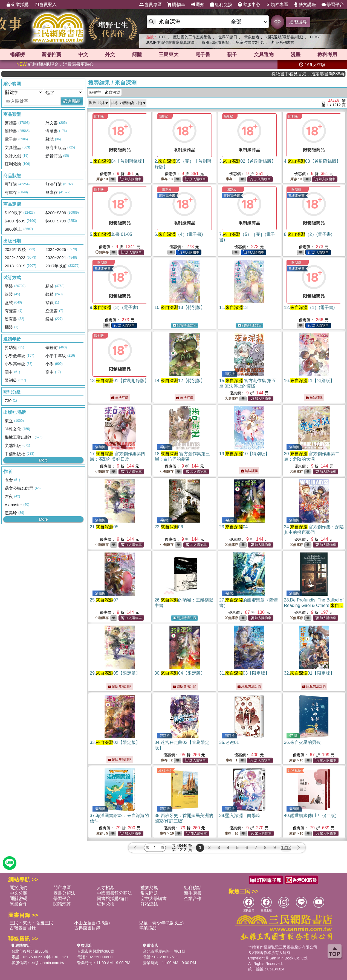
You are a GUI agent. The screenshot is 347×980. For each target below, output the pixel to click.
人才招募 (106, 888)
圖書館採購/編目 (113, 899)
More (44, 460)
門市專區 (62, 888)
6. (179, 234)
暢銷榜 (17, 55)
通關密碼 (19, 899)
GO (277, 22)
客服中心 (249, 5)
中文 (83, 55)
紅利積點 (193, 888)
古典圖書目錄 (87, 928)
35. (229, 742)
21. (104, 527)
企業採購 (18, 5)
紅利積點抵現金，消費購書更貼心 (55, 64)
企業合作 (193, 899)
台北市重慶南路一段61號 (164, 951)
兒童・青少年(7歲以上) (161, 923)
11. (233, 307)
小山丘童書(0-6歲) (92, 923)
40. (310, 816)
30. (180, 673)
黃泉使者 (252, 37)
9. (114, 307)
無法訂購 (120, 398)
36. (302, 742)
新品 (51, 55)
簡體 (137, 55)
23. (233, 527)
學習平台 (333, 5)
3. (248, 161)
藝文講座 (305, 5)
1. (118, 161)
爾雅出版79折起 (215, 42)
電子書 (203, 55)
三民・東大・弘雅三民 (31, 923)
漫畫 (296, 55)
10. (180, 307)
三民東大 (169, 55)
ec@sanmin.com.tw (47, 963)
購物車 (176, 5)
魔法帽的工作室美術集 (192, 37)
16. (309, 381)
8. (308, 234)
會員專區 (151, 5)
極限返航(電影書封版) (285, 37)
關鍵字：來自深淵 (105, 92)
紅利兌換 (221, 5)
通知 (198, 5)
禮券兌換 (149, 888)
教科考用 (327, 55)
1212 (286, 848)
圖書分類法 (64, 893)
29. (115, 673)
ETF (162, 37)
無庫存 (102, 252)
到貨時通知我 (185, 326)
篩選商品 (72, 101)
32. (309, 673)
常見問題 (149, 893)
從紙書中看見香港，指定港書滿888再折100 (325, 74)
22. (169, 527)
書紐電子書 (167, 196)
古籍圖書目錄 (23, 928)
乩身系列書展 (283, 42)
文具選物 (264, 55)
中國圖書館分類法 (114, 893)
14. (180, 381)
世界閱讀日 (228, 37)
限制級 (99, 116)
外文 (110, 55)
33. (115, 742)
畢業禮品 (148, 928)
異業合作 (19, 904)
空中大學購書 (154, 899)
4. (312, 161)
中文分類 (19, 893)
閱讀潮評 (62, 904)
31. (244, 673)
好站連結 (149, 904)
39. (240, 816)
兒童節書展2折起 (250, 42)
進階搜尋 (298, 22)
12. (310, 307)
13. (119, 381)
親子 (232, 55)
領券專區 (277, 5)
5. (111, 234)
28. (314, 605)
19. (244, 454)
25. (104, 600)
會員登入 (45, 5)
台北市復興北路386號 (30, 951)
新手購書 (193, 893)
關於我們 (19, 888)
